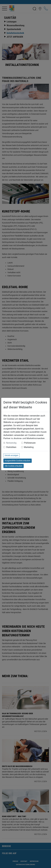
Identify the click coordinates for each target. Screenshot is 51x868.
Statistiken (11, 447)
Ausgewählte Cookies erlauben (18, 461)
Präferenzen (30, 443)
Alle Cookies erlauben (14, 466)
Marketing (29, 447)
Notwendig (11, 443)
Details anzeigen (11, 455)
